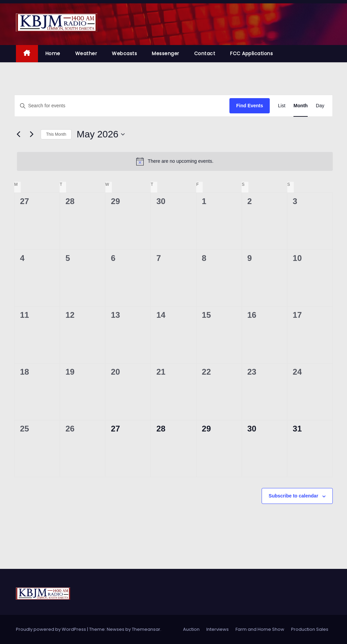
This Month (56, 134)
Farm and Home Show (260, 629)
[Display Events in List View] (282, 106)
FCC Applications (251, 53)
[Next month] (32, 134)
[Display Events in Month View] (301, 106)
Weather (86, 53)
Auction (191, 629)
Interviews (218, 629)
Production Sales (310, 629)
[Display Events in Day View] (320, 106)
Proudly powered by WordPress (52, 629)
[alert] (175, 161)
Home (53, 53)
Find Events (250, 106)
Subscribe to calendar (293, 496)
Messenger (166, 53)
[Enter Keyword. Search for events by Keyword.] (122, 106)
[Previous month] (18, 134)
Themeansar (146, 629)
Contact (205, 53)
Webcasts (124, 53)
